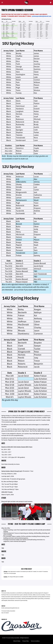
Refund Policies (17, 641)
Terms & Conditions (35, 641)
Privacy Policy (26, 641)
